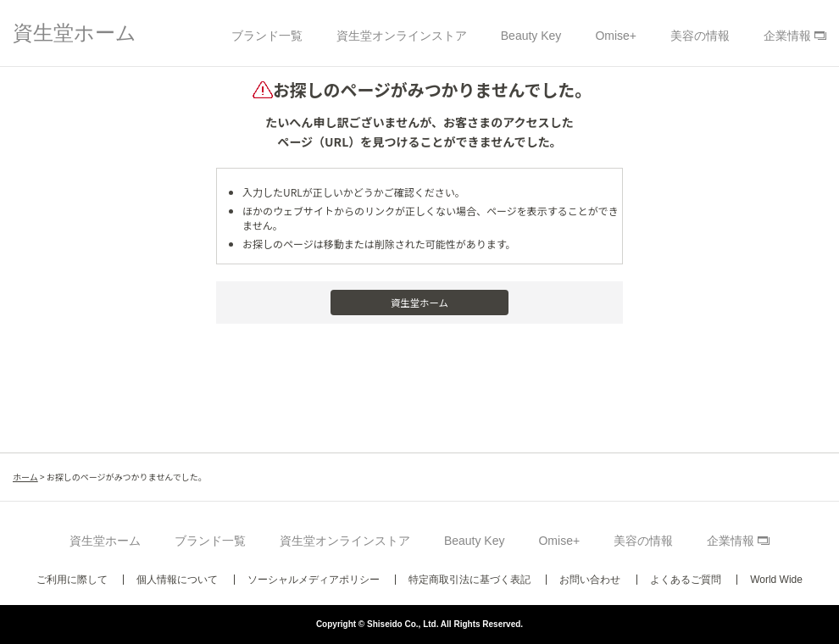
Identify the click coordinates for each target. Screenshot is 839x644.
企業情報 (787, 36)
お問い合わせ (590, 580)
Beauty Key (531, 36)
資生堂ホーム (75, 33)
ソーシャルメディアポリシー (314, 580)
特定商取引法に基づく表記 (470, 580)
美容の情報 (700, 36)
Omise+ (616, 36)
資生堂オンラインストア (402, 36)
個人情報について (177, 580)
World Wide (776, 580)
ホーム (25, 477)
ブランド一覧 (267, 36)
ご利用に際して (72, 580)
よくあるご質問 (686, 580)
